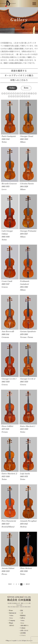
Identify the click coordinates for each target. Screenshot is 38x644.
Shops (11, 623)
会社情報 (23, 633)
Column (23, 628)
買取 (22, 611)
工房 (22, 613)
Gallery (23, 618)
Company (12, 621)
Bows (11, 618)
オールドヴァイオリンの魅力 (19, 76)
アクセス (23, 636)
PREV (10, 584)
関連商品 (23, 616)
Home (11, 611)
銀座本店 (12, 626)
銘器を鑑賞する (19, 71)
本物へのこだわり (19, 80)
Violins (11, 616)
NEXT (28, 584)
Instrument (13, 613)
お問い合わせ (24, 631)
